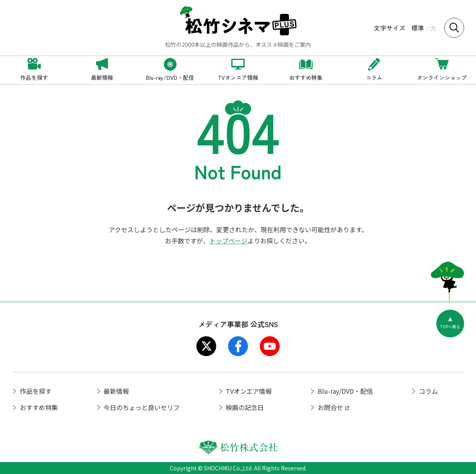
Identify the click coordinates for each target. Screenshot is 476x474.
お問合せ (330, 407)
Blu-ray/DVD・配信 (345, 391)
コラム (428, 391)
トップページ (228, 241)
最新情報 (116, 391)
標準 (418, 28)
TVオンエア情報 (249, 391)
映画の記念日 (245, 407)
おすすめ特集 (39, 407)
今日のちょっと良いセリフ (142, 407)
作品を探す (36, 391)
